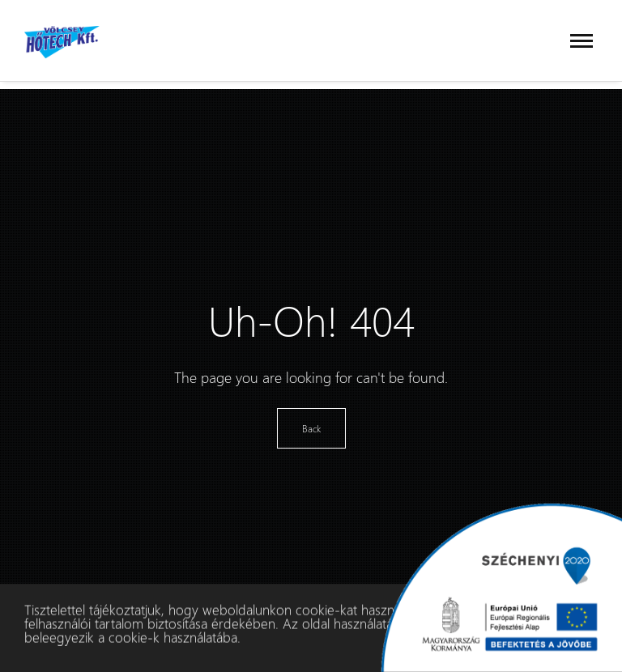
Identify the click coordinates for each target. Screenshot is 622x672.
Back (311, 428)
